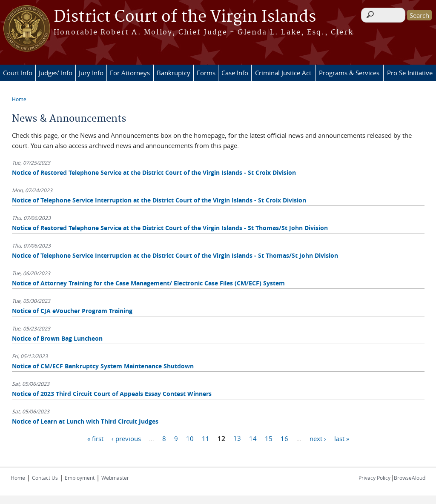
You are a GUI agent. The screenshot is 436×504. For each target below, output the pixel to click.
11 (206, 438)
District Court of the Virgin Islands (185, 17)
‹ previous (126, 438)
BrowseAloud (410, 478)
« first (95, 438)
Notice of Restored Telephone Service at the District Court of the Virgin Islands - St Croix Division (154, 172)
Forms (206, 73)
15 (269, 438)
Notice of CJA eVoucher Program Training (72, 311)
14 (253, 438)
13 (237, 438)
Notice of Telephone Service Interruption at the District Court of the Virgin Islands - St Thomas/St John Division (175, 255)
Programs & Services (349, 73)
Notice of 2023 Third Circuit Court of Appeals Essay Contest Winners (112, 394)
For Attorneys (130, 73)
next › (318, 438)
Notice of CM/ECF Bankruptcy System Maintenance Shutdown (103, 366)
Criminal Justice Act (283, 73)
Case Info (235, 73)
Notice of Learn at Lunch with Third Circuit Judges (85, 421)
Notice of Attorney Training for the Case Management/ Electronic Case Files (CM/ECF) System (148, 283)
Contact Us (45, 478)
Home (19, 99)
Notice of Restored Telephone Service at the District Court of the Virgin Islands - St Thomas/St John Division (170, 228)
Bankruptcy (174, 73)
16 (284, 438)
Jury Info (91, 73)
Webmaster (115, 478)
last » (342, 438)
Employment (80, 478)
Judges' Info (56, 73)
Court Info (18, 73)
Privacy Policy (374, 478)
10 (190, 438)
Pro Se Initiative (410, 73)
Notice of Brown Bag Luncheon (57, 338)
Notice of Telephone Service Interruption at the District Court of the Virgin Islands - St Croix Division (159, 200)
